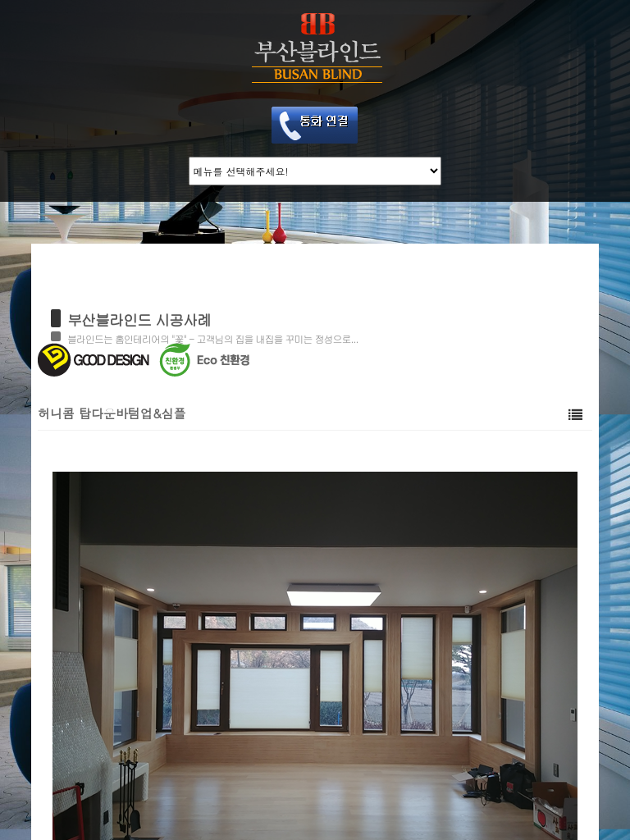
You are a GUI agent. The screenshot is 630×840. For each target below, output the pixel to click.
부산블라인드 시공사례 (139, 320)
